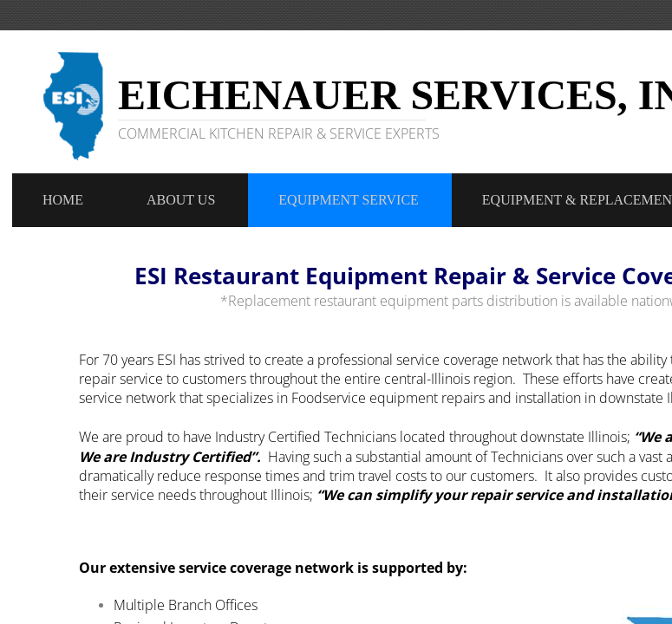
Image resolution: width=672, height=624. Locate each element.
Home (63, 200)
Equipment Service (349, 200)
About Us (181, 200)
